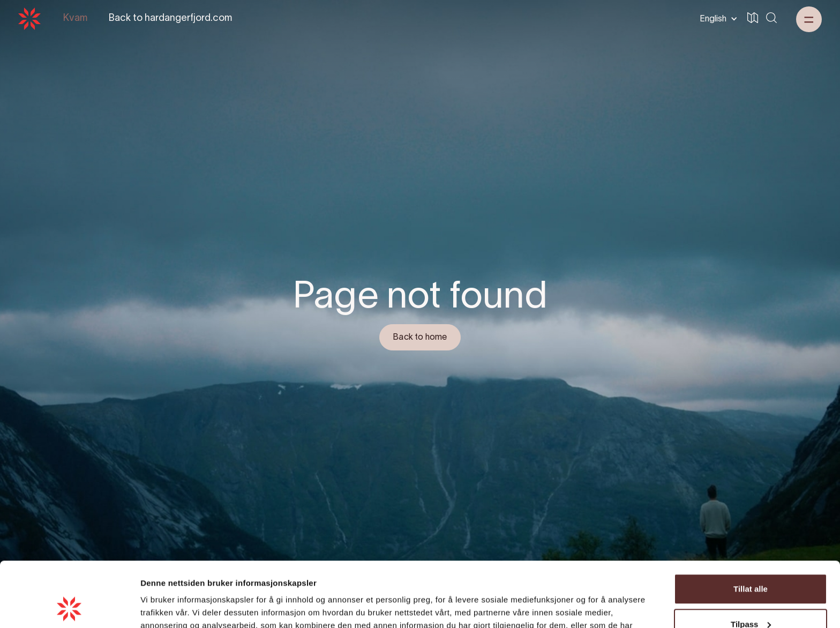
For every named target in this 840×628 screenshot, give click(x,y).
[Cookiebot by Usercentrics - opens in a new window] (69, 607)
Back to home (420, 338)
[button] (717, 19)
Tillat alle (751, 528)
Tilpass (751, 563)
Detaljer (155, 607)
